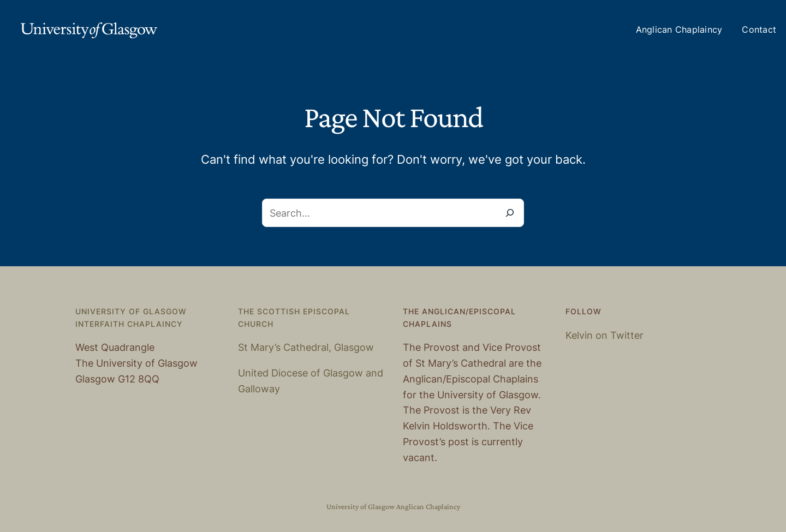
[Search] (510, 213)
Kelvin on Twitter (605, 335)
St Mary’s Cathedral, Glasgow (306, 347)
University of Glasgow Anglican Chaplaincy (393, 506)
